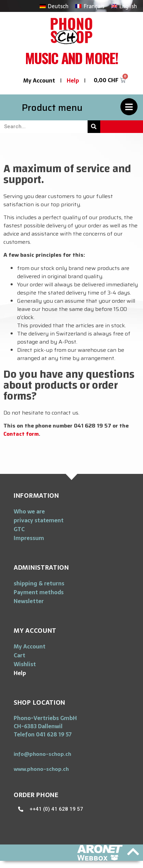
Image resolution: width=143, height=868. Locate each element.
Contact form (21, 434)
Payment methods (39, 592)
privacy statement (39, 520)
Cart (19, 655)
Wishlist (25, 664)
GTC (19, 529)
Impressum (29, 538)
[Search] (94, 127)
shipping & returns (39, 583)
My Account (39, 80)
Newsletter (29, 601)
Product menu (52, 108)
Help (73, 80)
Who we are (29, 511)
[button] (42, 754)
